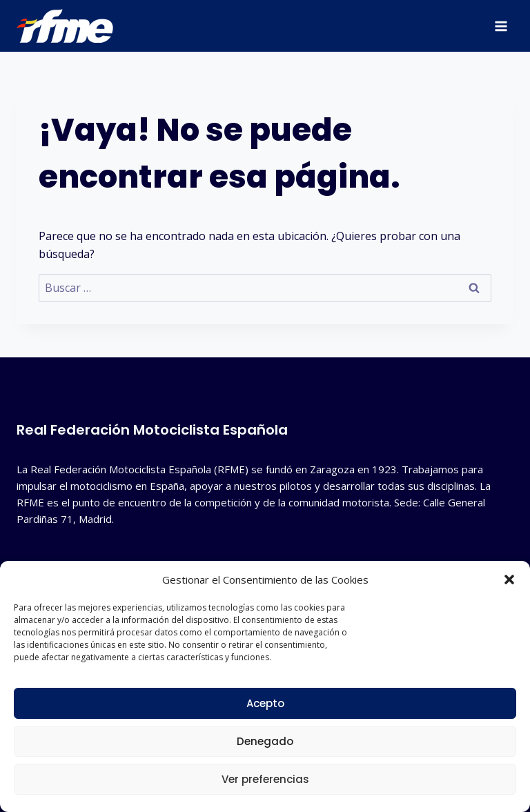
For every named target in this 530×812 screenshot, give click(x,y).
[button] (509, 580)
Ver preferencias (265, 779)
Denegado (265, 741)
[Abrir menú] (501, 26)
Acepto (265, 703)
